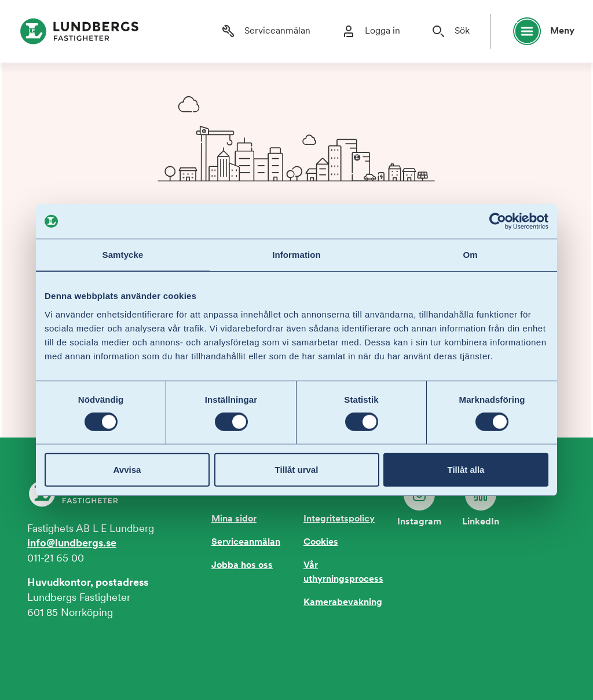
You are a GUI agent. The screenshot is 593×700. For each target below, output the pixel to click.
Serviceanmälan (246, 542)
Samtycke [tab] (123, 255)
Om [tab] (470, 255)
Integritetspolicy (339, 519)
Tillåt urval (297, 470)
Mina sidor (234, 519)
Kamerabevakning (343, 603)
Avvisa (127, 470)
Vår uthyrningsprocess (343, 573)
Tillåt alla (466, 470)
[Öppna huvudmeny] (539, 31)
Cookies (321, 542)
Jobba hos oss (242, 566)
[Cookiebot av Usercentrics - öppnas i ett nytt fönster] (498, 221)
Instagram (419, 503)
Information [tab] (296, 255)
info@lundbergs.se (72, 544)
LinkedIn (481, 503)
